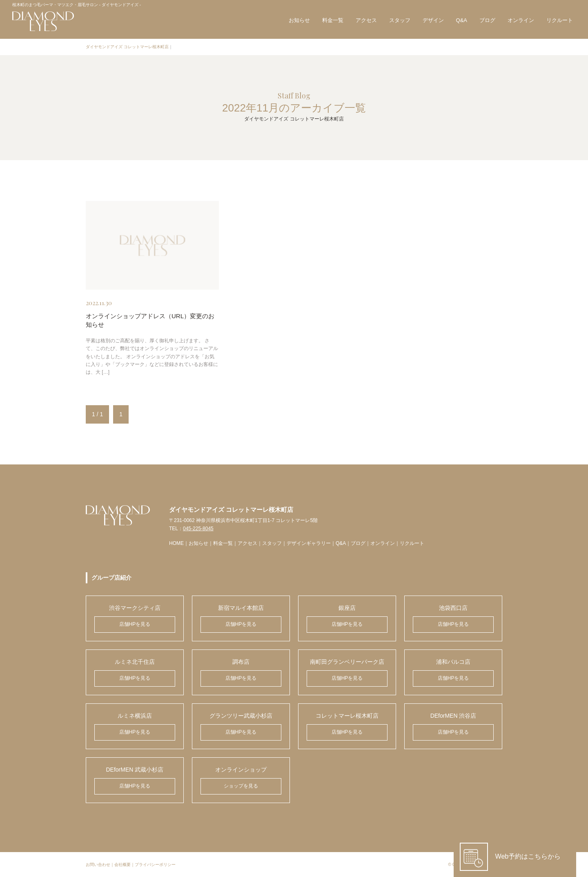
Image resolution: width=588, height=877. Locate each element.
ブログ (487, 20)
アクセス (366, 20)
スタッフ (400, 20)
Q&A (462, 20)
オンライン (521, 20)
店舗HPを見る (135, 624)
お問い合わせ (98, 865)
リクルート (560, 20)
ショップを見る (241, 786)
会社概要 (122, 865)
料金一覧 (333, 20)
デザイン (433, 20)
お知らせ (299, 20)
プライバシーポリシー (155, 865)
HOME (176, 543)
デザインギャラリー (309, 543)
